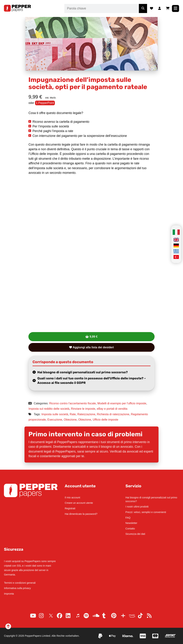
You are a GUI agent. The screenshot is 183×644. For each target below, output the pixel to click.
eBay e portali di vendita (112, 409)
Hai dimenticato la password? (81, 514)
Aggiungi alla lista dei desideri (91, 347)
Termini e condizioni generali (20, 583)
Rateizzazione (86, 414)
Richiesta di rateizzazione (113, 414)
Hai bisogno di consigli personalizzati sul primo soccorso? (83, 372)
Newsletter (131, 523)
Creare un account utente (79, 503)
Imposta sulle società (55, 414)
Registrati (70, 508)
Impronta (9, 594)
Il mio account (72, 497)
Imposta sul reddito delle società (49, 409)
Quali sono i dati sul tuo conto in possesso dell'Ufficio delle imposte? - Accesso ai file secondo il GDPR (91, 381)
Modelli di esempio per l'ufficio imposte (122, 403)
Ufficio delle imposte (106, 420)
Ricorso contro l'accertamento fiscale (72, 403)
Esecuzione (55, 420)
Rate (73, 414)
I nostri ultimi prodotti (137, 507)
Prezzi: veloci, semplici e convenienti (146, 512)
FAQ (128, 518)
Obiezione (70, 420)
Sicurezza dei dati (135, 534)
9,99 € (93, 337)
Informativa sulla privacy (17, 588)
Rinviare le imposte (83, 409)
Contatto (130, 529)
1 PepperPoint (45, 103)
